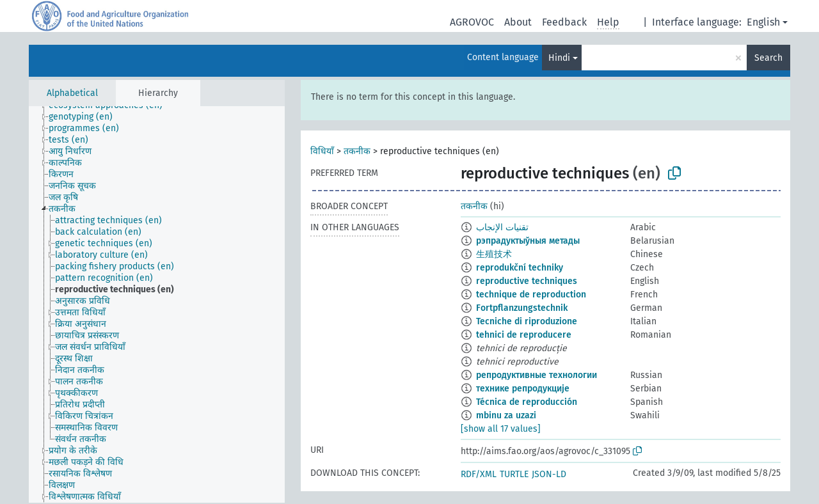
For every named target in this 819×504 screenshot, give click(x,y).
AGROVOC (472, 22)
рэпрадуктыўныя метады (528, 241)
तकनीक (357, 151)
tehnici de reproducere (524, 335)
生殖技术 (494, 254)
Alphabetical (72, 93)
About (518, 22)
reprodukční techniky (520, 268)
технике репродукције (523, 389)
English (763, 22)
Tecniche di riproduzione (527, 321)
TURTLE (514, 474)
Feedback (564, 22)
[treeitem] (86, 117)
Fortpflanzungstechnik (522, 308)
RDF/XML (479, 474)
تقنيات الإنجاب (502, 227)
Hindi (559, 58)
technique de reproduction (531, 295)
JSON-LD (549, 474)
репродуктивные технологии (537, 375)
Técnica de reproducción (527, 402)
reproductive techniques (527, 281)
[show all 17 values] (501, 429)
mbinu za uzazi (506, 415)
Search (768, 58)
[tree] (157, 304)
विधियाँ (322, 151)
